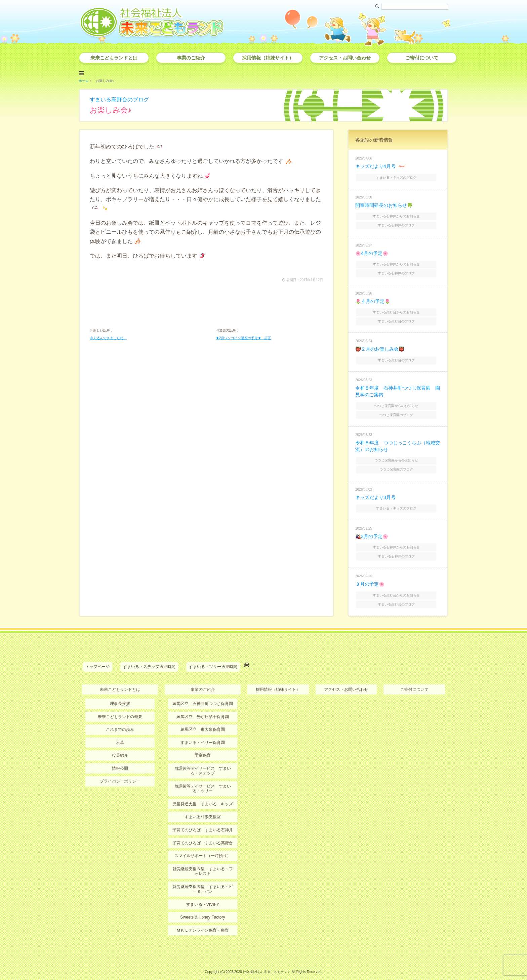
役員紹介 (120, 746)
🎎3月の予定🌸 (372, 529)
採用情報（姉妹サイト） (268, 58)
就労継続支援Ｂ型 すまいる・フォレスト (203, 861)
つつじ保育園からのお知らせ (399, 400)
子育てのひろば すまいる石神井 (203, 820)
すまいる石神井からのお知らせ (399, 214)
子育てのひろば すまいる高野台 (203, 833)
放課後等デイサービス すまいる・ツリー (203, 779)
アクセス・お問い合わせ (345, 58)
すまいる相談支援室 (203, 807)
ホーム (84, 80)
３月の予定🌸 (370, 576)
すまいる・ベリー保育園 (203, 733)
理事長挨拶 (120, 694)
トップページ (97, 658)
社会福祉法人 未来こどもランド (267, 961)
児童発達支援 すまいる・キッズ (203, 794)
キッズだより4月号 (375, 166)
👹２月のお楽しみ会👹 (380, 345)
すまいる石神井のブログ (399, 223)
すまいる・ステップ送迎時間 (149, 658)
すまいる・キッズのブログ (399, 176)
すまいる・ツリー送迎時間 (213, 658)
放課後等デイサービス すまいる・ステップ (203, 761)
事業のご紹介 (191, 58)
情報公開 (120, 759)
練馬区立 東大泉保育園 (203, 720)
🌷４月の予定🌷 (373, 298)
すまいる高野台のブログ (119, 99)
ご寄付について (422, 58)
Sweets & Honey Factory (203, 907)
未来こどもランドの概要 (120, 707)
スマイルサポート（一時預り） (203, 846)
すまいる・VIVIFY (203, 894)
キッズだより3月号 (375, 491)
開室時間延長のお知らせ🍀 (384, 204)
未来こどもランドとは (114, 58)
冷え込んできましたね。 (108, 338)
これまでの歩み (120, 720)
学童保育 (203, 746)
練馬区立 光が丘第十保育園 (203, 707)
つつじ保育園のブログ (399, 409)
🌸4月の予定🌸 (372, 251)
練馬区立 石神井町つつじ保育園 (203, 694)
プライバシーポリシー (120, 771)
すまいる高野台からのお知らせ (399, 309)
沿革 (120, 733)
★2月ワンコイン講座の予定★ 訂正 (244, 338)
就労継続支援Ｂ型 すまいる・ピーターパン (203, 879)
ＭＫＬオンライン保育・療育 (203, 920)
